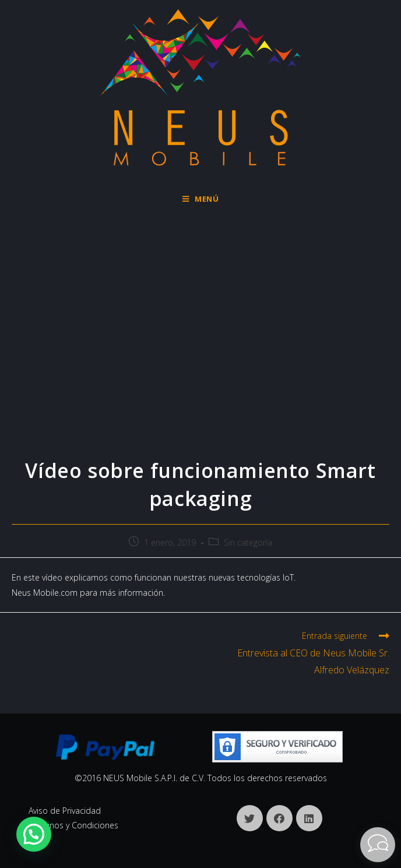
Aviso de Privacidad (65, 811)
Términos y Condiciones (73, 825)
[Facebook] (279, 818)
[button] (34, 834)
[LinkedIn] (309, 818)
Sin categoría (248, 542)
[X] (250, 818)
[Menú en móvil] (201, 199)
